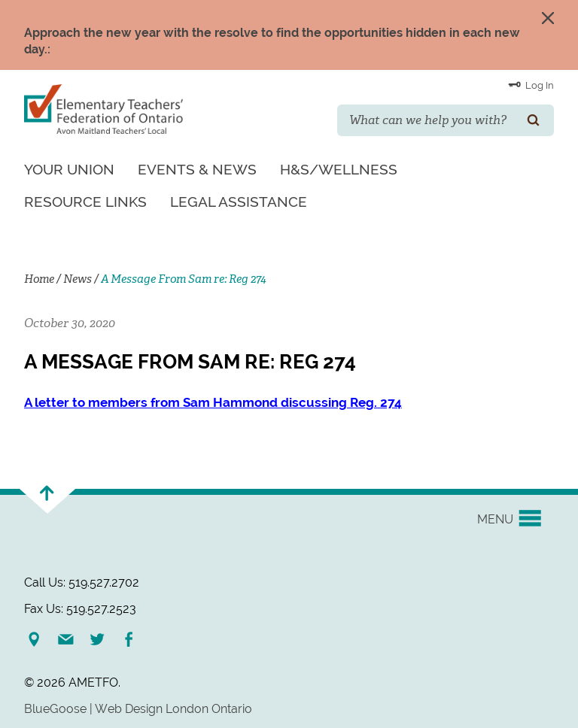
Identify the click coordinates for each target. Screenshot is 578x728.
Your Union (69, 169)
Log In (531, 84)
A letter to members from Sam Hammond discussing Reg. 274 (213, 402)
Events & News (197, 169)
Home (39, 279)
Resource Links (85, 202)
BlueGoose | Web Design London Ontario (138, 709)
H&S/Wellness (339, 169)
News (78, 279)
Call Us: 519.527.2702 (82, 582)
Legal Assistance (239, 202)
